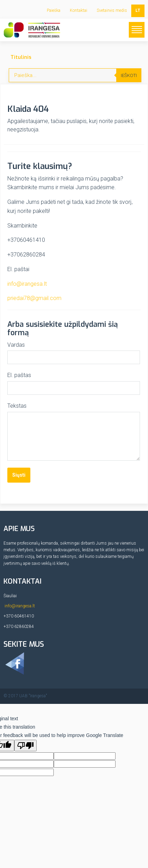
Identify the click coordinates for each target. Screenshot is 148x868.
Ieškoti (129, 75)
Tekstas (17, 406)
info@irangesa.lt (27, 284)
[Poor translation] (25, 746)
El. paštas (19, 375)
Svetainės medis (112, 10)
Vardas (16, 345)
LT (138, 10)
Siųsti (19, 475)
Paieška (54, 10)
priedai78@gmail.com (34, 298)
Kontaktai (79, 10)
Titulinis (21, 57)
